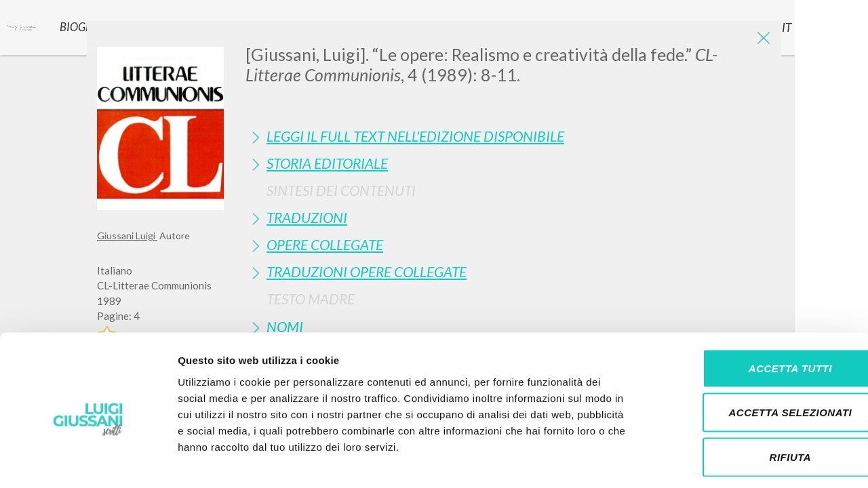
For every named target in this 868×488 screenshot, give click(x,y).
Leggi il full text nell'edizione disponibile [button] (415, 136)
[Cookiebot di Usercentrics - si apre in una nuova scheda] (88, 462)
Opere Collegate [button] (325, 244)
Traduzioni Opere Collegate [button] (367, 271)
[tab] (508, 136)
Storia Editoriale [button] (327, 163)
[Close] (761, 41)
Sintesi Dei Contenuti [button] (341, 190)
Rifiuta (755, 399)
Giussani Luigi (127, 236)
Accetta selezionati (755, 355)
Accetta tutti (754, 310)
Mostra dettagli (713, 461)
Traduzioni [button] (307, 217)
